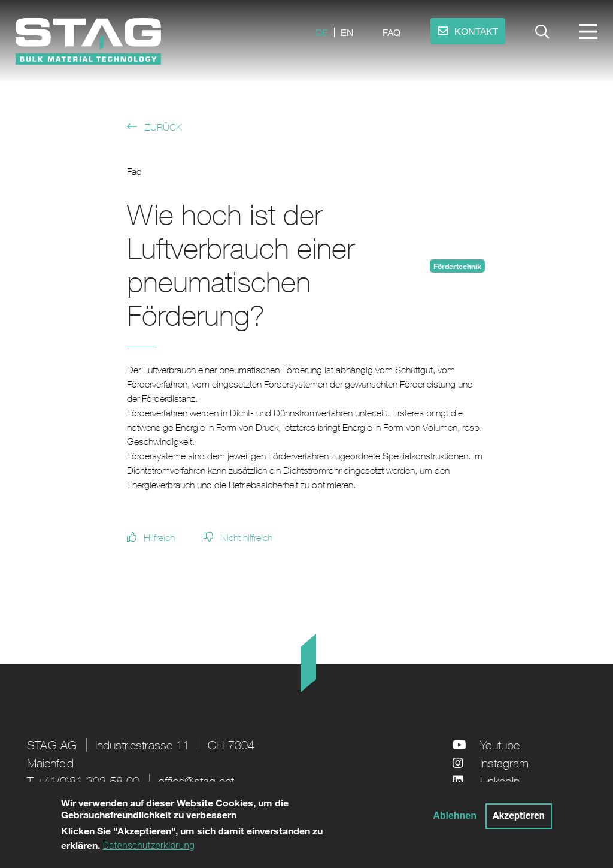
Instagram (504, 763)
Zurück (163, 127)
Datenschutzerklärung (148, 851)
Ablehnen (455, 821)
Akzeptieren (519, 821)
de (322, 32)
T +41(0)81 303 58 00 (83, 781)
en (347, 32)
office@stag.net (196, 781)
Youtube (500, 745)
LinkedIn (500, 781)
